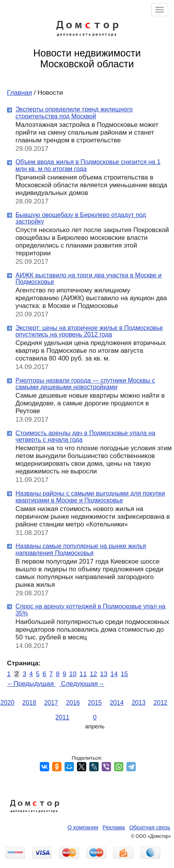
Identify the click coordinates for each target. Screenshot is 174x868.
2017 (51, 702)
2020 (7, 702)
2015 (95, 702)
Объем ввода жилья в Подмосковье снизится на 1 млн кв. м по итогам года (88, 165)
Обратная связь (150, 827)
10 (73, 674)
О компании (83, 827)
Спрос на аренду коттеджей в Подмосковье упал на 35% (90, 610)
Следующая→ (82, 684)
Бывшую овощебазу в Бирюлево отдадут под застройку (81, 218)
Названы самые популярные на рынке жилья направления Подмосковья (81, 549)
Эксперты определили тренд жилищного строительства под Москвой (74, 113)
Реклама (114, 827)
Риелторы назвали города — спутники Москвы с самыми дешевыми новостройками (85, 384)
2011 (62, 717)
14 (114, 674)
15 (124, 674)
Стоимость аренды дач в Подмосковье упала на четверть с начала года (85, 436)
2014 (117, 702)
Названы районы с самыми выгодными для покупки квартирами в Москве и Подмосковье (90, 497)
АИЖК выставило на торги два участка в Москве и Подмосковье (89, 279)
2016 (73, 702)
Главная (20, 93)
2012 (160, 702)
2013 (138, 702)
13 (104, 674)
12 (93, 674)
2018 (29, 702)
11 (83, 674)
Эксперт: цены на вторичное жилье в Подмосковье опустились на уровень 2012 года (89, 331)
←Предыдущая (31, 684)
